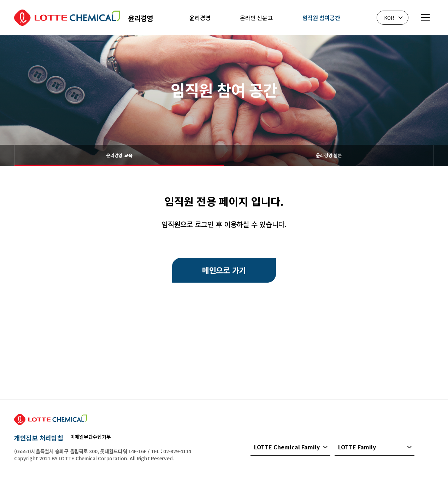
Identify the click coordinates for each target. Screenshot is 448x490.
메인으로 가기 (224, 270)
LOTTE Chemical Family (287, 447)
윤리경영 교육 (119, 155)
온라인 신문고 (256, 18)
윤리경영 (200, 18)
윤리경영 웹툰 (329, 155)
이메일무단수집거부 (91, 437)
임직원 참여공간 (321, 18)
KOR (389, 18)
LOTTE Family (357, 447)
